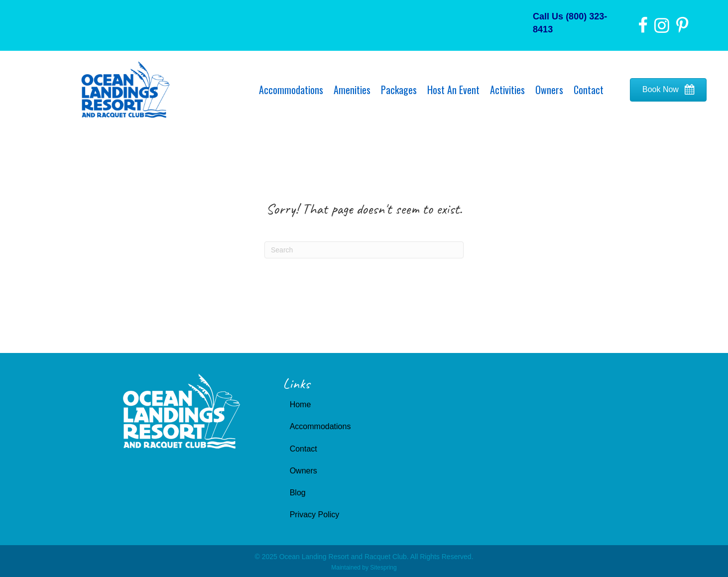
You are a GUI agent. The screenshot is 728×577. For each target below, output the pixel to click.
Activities (507, 90)
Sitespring (383, 568)
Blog (298, 493)
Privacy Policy (315, 515)
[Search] (364, 250)
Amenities (352, 90)
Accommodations (291, 90)
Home (301, 404)
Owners (549, 90)
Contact (589, 90)
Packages (399, 90)
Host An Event (453, 90)
